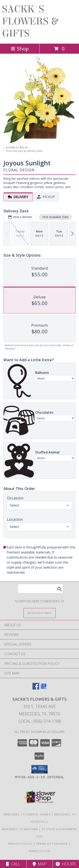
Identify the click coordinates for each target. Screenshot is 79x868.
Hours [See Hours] (66, 864)
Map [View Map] (40, 864)
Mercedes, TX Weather (20, 829)
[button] (39, 769)
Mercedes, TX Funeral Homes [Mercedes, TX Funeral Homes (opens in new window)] (27, 814)
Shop (20, 49)
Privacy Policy (21, 844)
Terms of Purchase (52, 844)
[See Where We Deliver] (40, 613)
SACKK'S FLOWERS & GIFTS (30, 21)
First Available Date (56, 217)
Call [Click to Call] (13, 864)
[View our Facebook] (36, 688)
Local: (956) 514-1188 (40, 721)
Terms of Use (40, 851)
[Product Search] (40, 589)
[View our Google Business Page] (43, 688)
